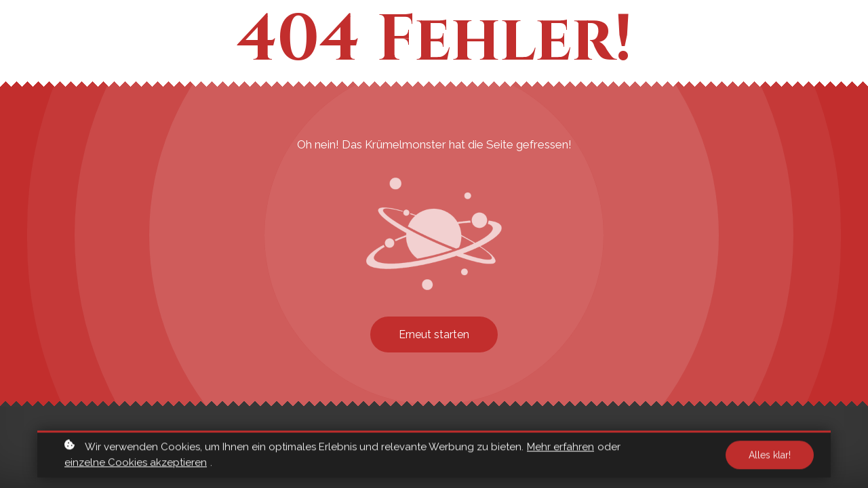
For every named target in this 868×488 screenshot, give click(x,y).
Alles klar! (770, 457)
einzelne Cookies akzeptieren (136, 464)
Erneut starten (434, 334)
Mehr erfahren (560, 449)
